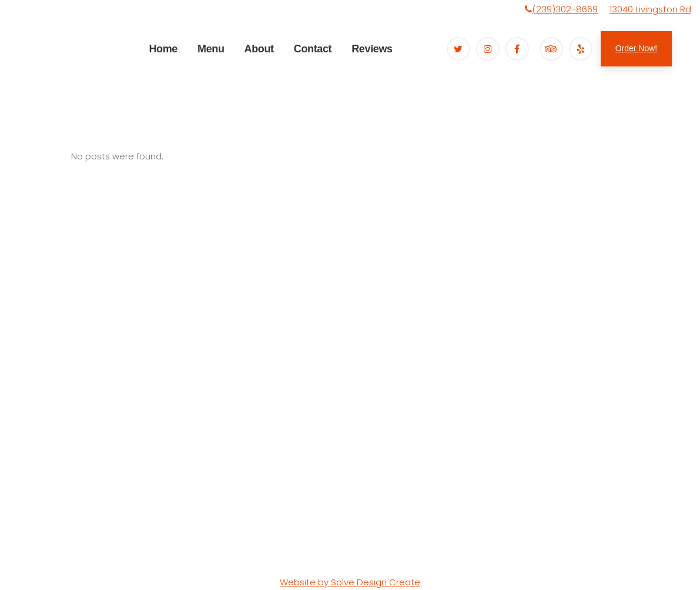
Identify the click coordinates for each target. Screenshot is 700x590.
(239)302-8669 (565, 9)
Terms (122, 555)
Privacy (48, 555)
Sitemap (86, 555)
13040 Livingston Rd (650, 9)
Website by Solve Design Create (350, 582)
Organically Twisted (104, 540)
